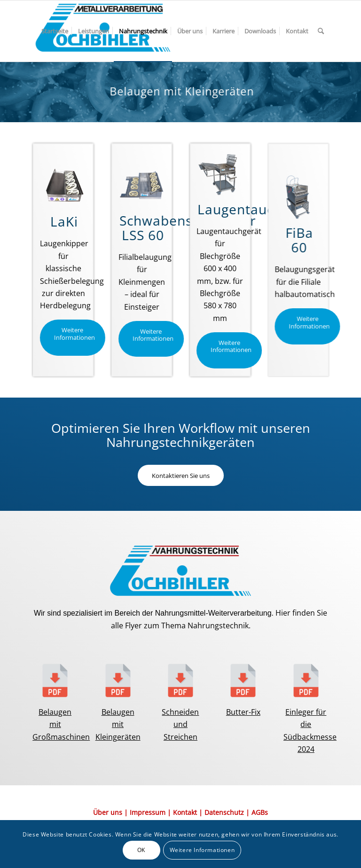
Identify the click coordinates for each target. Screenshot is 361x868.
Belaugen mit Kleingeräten (118, 724)
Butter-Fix (243, 712)
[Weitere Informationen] (73, 338)
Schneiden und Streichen (180, 724)
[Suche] (321, 31)
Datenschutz (224, 812)
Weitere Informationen (202, 850)
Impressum (148, 812)
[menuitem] (55, 31)
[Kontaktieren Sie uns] (181, 476)
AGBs (260, 812)
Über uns (108, 812)
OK (141, 850)
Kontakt (185, 812)
